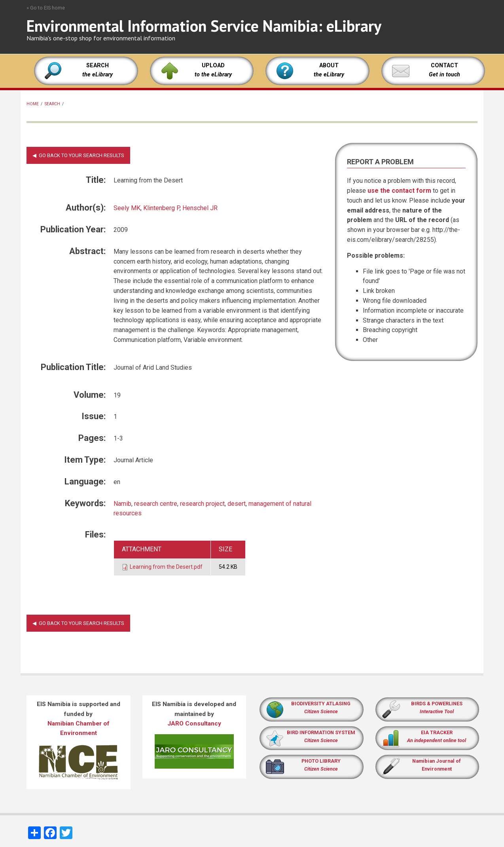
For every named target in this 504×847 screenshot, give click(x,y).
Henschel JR (200, 208)
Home (33, 104)
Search (52, 104)
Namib (122, 504)
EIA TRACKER (437, 732)
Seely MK (127, 208)
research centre (156, 504)
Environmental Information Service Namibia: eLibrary (204, 26)
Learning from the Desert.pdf (166, 567)
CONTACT (444, 66)
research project (202, 504)
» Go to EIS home (46, 8)
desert (237, 504)
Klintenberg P (161, 208)
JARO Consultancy (194, 724)
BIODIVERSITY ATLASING (321, 704)
